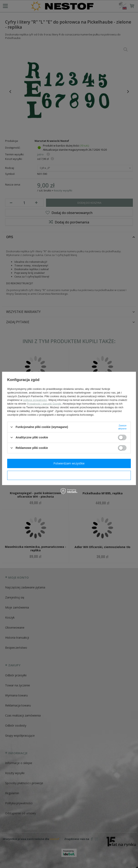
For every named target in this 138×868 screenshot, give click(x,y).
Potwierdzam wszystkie (69, 463)
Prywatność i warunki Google (44, 403)
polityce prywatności (35, 400)
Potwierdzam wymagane (69, 475)
